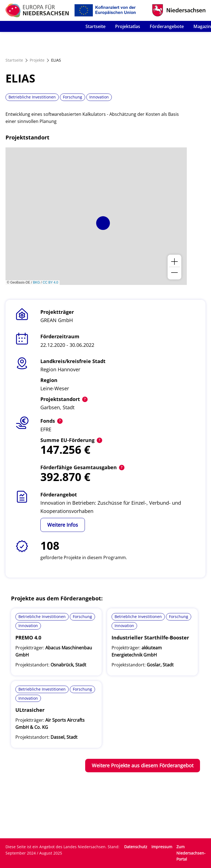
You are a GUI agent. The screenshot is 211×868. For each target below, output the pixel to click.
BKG (36, 282)
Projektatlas (128, 26)
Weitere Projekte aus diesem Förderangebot (143, 765)
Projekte (37, 60)
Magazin (202, 26)
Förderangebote (167, 26)
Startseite (95, 26)
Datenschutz (136, 847)
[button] (103, 223)
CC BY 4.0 (50, 282)
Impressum (162, 847)
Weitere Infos (63, 525)
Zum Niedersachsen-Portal (191, 853)
